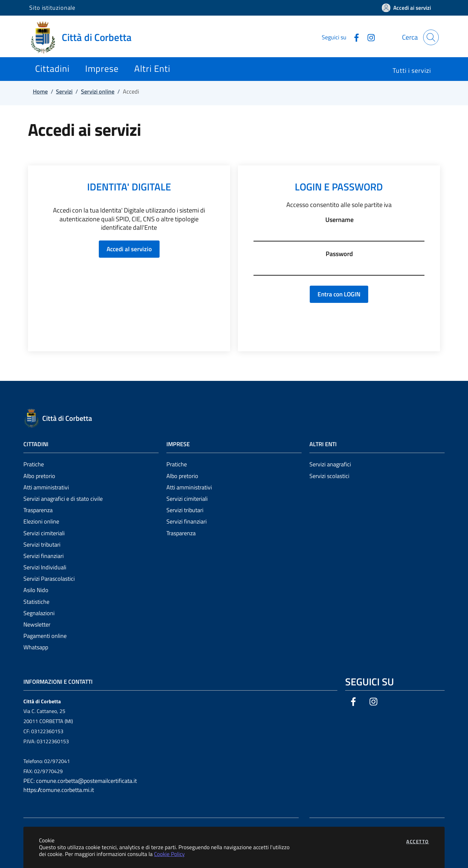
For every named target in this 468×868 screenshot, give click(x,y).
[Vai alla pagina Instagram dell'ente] (369, 37)
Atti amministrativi (46, 487)
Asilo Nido (36, 590)
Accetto (418, 842)
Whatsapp (36, 647)
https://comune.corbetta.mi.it (59, 790)
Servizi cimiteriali (44, 533)
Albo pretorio (39, 476)
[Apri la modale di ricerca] (431, 37)
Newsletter (37, 624)
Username (339, 220)
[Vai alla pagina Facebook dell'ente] (354, 37)
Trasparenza (38, 510)
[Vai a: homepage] (84, 37)
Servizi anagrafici (330, 464)
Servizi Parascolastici (49, 579)
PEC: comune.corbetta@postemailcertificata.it (80, 781)
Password (339, 254)
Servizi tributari (42, 544)
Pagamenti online (45, 636)
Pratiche (34, 464)
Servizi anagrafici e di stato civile (63, 499)
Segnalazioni (39, 613)
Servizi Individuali (45, 567)
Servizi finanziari (44, 556)
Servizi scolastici (329, 476)
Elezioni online (41, 521)
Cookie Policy (169, 854)
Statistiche (36, 602)
